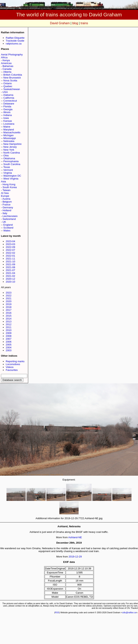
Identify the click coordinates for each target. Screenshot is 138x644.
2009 (9, 333)
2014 (9, 319)
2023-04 (10, 241)
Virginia (8, 173)
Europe (5, 196)
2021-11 (10, 259)
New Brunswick (12, 78)
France (6, 205)
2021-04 (10, 273)
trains (84, 23)
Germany (8, 207)
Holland (7, 210)
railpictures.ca (14, 44)
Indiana (8, 115)
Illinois (7, 112)
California (9, 98)
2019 (9, 304)
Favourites (12, 370)
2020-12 (10, 279)
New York (9, 150)
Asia (3, 181)
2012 (9, 324)
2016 (9, 313)
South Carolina (12, 164)
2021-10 (10, 262)
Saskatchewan (12, 89)
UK (4, 222)
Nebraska (9, 141)
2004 (9, 347)
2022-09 (10, 247)
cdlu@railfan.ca (129, 612)
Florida (7, 106)
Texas (7, 167)
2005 (9, 345)
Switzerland (9, 219)
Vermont (8, 170)
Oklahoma (9, 158)
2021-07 (10, 270)
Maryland (9, 130)
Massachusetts (12, 132)
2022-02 (10, 253)
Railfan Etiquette (15, 38)
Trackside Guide (15, 41)
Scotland (8, 228)
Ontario (8, 83)
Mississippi (10, 138)
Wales (7, 231)
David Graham (60, 23)
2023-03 (10, 244)
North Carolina (12, 153)
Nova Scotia (10, 80)
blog (75, 23)
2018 (9, 307)
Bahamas (8, 66)
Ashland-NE (75, 537)
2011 (9, 327)
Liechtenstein (10, 216)
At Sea (5, 193)
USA (5, 92)
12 (77, 557)
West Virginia (11, 179)
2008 (9, 336)
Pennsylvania (11, 161)
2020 (9, 301)
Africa (4, 57)
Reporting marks (15, 361)
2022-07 (10, 250)
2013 (9, 322)
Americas (6, 63)
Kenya (6, 60)
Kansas (8, 121)
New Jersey (10, 147)
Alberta (7, 72)
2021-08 (10, 267)
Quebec (8, 86)
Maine (7, 127)
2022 (9, 296)
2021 (9, 298)
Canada (7, 69)
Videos (10, 367)
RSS (57, 612)
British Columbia (13, 75)
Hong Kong (9, 184)
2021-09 (10, 264)
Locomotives (13, 364)
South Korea (10, 187)
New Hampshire (13, 144)
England (8, 225)
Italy (5, 213)
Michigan (9, 135)
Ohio (6, 156)
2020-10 (10, 282)
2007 (9, 339)
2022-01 (10, 256)
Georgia (8, 109)
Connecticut (10, 101)
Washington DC (12, 176)
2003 (9, 350)
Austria (6, 199)
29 (80, 557)
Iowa (6, 118)
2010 (9, 330)
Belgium (7, 202)
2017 (9, 310)
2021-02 (10, 276)
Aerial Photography (12, 55)
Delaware (9, 104)
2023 (9, 293)
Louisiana (9, 124)
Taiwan (7, 190)
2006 (9, 342)
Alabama (8, 95)
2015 (9, 316)
